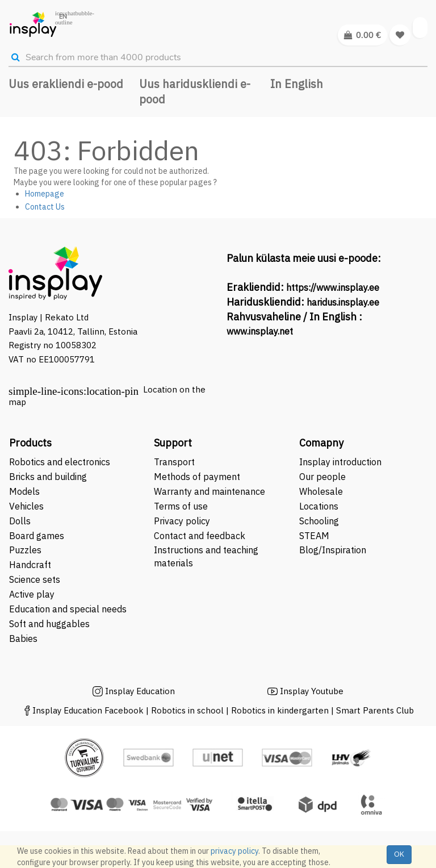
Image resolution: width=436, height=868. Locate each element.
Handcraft (30, 565)
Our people (322, 477)
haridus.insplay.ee (343, 302)
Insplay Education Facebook (88, 710)
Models (24, 491)
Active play (32, 594)
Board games (37, 536)
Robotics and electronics (60, 462)
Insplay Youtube (312, 691)
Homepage (45, 194)
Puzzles (25, 550)
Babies (23, 639)
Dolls (20, 521)
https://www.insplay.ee (333, 287)
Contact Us (45, 207)
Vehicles (26, 506)
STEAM (314, 536)
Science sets (36, 579)
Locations (319, 506)
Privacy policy (182, 521)
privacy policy (234, 851)
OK (399, 854)
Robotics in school (187, 710)
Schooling (319, 521)
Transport (174, 462)
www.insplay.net (260, 331)
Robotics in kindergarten (281, 710)
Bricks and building (48, 477)
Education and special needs (68, 609)
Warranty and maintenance (211, 491)
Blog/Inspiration (333, 550)
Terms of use (181, 506)
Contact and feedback (200, 536)
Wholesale (321, 491)
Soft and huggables (49, 624)
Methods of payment (197, 477)
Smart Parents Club (375, 710)
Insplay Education (140, 691)
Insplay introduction (340, 462)
